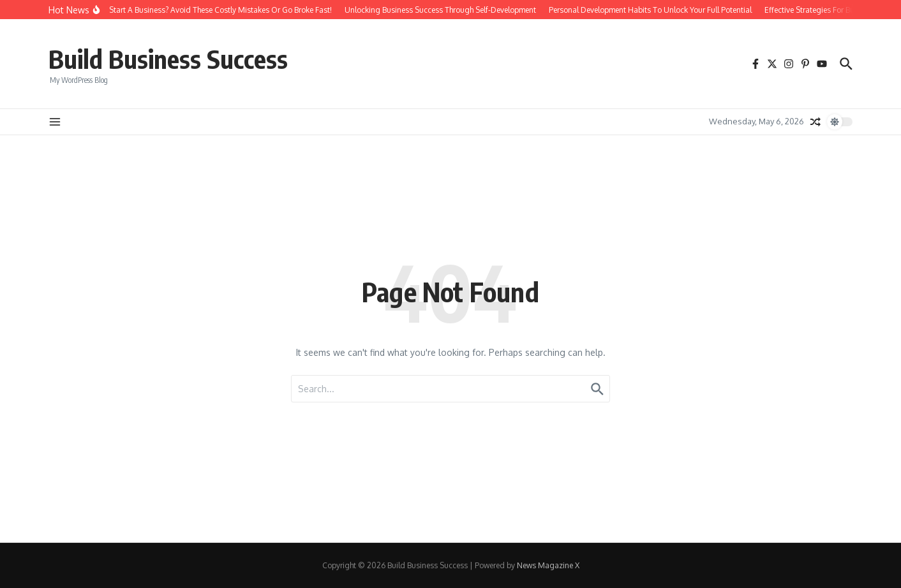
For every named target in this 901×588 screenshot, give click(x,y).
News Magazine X (548, 565)
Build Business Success (168, 59)
